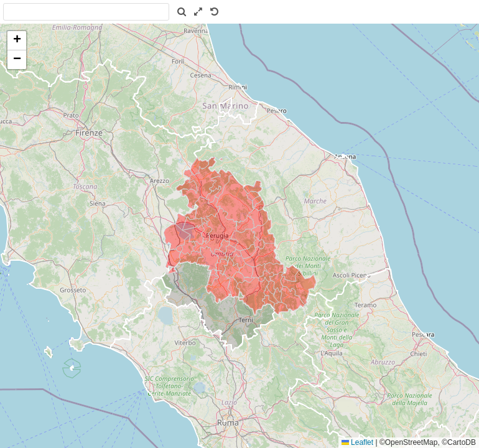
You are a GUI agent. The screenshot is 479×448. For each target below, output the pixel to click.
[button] (17, 41)
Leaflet (357, 442)
